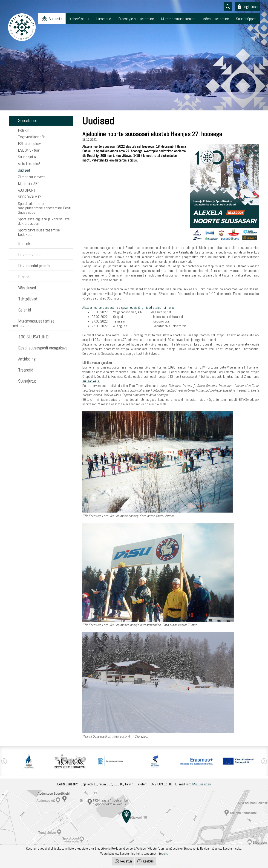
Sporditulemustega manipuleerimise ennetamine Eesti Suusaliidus (45, 208)
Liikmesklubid (30, 255)
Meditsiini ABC (29, 183)
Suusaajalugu (28, 157)
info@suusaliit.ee (199, 784)
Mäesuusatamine (216, 19)
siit (165, 854)
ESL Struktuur (29, 150)
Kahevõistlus (79, 19)
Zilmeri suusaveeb (32, 177)
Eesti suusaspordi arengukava (43, 348)
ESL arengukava (30, 143)
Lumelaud (104, 19)
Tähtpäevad (28, 299)
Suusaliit (55, 19)
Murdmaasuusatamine (178, 19)
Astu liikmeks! (29, 163)
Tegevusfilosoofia (32, 137)
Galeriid (24, 310)
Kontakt (25, 244)
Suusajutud (27, 381)
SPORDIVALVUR (29, 197)
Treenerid (26, 370)
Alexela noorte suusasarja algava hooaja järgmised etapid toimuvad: (129, 307)
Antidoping (27, 359)
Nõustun (126, 861)
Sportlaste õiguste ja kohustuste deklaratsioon (44, 221)
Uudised (24, 170)
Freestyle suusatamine (136, 19)
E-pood (24, 277)
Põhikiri (24, 130)
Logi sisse (250, 7)
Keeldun (148, 861)
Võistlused (27, 288)
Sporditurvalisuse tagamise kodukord (39, 232)
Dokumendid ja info (34, 266)
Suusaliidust (29, 121)
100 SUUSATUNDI (34, 337)
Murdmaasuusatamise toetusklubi (33, 323)
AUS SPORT (27, 190)
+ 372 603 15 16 (160, 784)
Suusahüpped (246, 19)
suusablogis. (91, 381)
